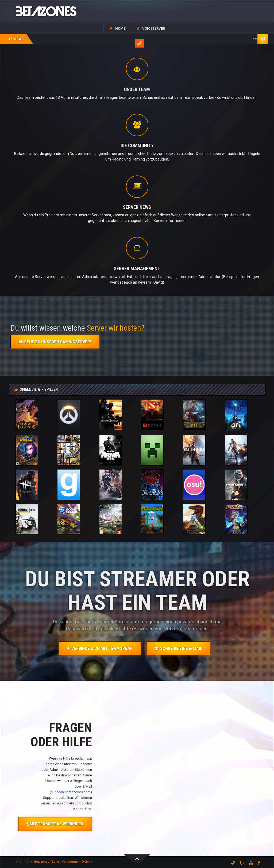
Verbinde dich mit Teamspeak (100, 648)
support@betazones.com (71, 792)
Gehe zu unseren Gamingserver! (55, 342)
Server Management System (72, 862)
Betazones (41, 862)
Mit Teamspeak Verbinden (55, 824)
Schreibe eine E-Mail (178, 648)
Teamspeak (193, 97)
